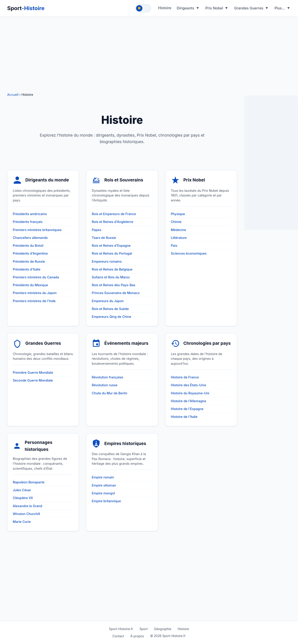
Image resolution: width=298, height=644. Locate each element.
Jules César (22, 490)
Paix (174, 246)
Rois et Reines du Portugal (112, 253)
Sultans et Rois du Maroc (111, 277)
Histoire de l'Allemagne (189, 401)
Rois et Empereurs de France (114, 214)
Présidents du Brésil (28, 246)
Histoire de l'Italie (184, 417)
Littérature (179, 238)
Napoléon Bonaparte (29, 482)
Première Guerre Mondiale (33, 372)
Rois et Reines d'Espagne (111, 246)
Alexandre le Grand (27, 506)
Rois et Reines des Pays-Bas (113, 285)
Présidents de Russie (29, 261)
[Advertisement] (149, 52)
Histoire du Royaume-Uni (190, 393)
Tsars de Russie (104, 238)
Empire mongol (103, 493)
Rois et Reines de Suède (110, 309)
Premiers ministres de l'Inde (34, 301)
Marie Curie (22, 522)
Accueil (13, 95)
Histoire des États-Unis (188, 385)
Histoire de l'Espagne (187, 409)
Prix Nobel (214, 8)
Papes (96, 230)
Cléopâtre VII (23, 498)
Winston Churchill (26, 514)
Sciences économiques (189, 253)
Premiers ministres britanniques (37, 230)
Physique (178, 214)
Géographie (163, 629)
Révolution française (107, 377)
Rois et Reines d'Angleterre (112, 222)
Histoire (165, 8)
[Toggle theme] (143, 8)
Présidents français (28, 222)
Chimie (176, 222)
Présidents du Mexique (30, 285)
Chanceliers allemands (30, 238)
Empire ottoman (104, 485)
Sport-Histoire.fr (121, 629)
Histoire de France (185, 377)
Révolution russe (104, 385)
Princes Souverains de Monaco (116, 293)
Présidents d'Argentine (30, 253)
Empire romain (103, 477)
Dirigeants (185, 8)
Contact (118, 636)
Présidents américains (30, 214)
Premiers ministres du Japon (35, 293)
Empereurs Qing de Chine (111, 317)
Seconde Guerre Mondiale (33, 380)
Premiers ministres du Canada (36, 277)
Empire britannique (106, 501)
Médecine (178, 230)
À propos (137, 636)
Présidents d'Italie (27, 269)
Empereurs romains (107, 261)
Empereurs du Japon (108, 301)
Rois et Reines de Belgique (112, 269)
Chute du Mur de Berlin (109, 393)
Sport (26, 8)
